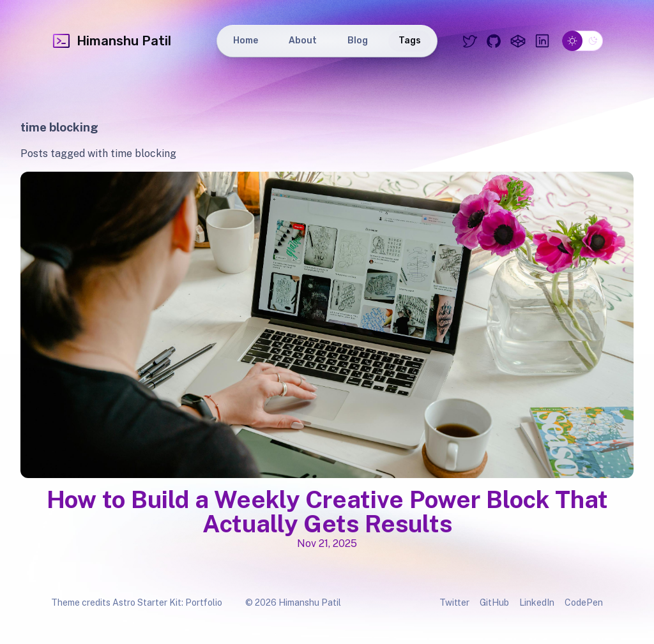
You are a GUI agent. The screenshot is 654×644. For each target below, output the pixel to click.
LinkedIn (537, 603)
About (303, 41)
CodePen (584, 603)
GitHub (494, 603)
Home (246, 41)
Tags (410, 41)
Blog (358, 41)
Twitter (454, 603)
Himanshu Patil (111, 41)
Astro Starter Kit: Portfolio (167, 603)
